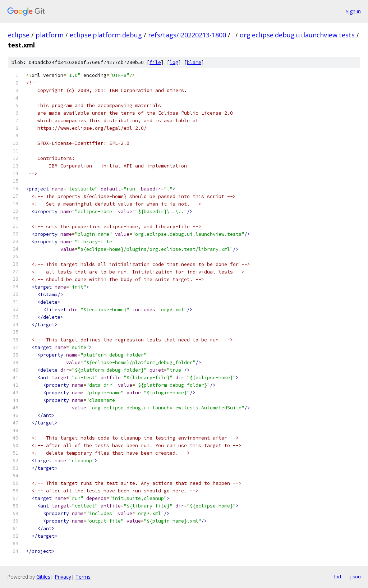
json (355, 576)
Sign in (353, 11)
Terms (83, 577)
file (155, 62)
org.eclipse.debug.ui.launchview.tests (297, 35)
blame (194, 62)
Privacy (63, 577)
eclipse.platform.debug (106, 35)
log (174, 62)
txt (338, 576)
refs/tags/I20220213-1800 (187, 35)
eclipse (19, 35)
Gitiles (43, 577)
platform (50, 35)
